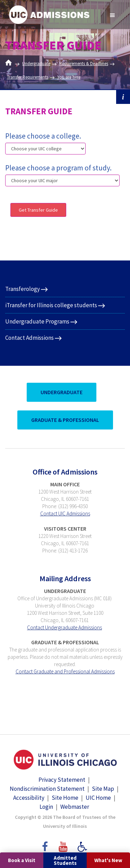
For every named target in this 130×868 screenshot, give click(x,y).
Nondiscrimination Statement (47, 789)
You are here (69, 77)
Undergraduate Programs (37, 321)
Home (10, 64)
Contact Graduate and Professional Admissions (65, 671)
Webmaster (75, 807)
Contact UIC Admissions (65, 513)
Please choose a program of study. (58, 168)
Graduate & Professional (65, 420)
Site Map (103, 789)
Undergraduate (36, 64)
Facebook (44, 843)
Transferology (23, 289)
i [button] (123, 97)
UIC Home (98, 798)
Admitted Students (65, 860)
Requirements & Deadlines (84, 64)
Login (46, 807)
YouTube (64, 843)
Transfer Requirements (28, 77)
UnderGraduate (62, 392)
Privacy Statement (62, 780)
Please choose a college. (43, 136)
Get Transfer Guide (38, 210)
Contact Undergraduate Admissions (64, 627)
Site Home (65, 798)
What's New (108, 860)
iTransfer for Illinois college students (51, 305)
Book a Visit (22, 860)
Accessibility (29, 798)
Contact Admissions (29, 338)
